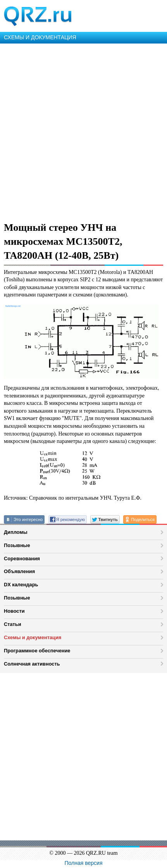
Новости (14, 611)
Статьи (13, 624)
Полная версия (84, 863)
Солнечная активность (32, 664)
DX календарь (21, 585)
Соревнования (22, 559)
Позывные (17, 545)
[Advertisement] (83, 131)
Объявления (19, 571)
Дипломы (16, 532)
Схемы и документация (33, 637)
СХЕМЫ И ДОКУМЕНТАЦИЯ (40, 37)
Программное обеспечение (37, 651)
